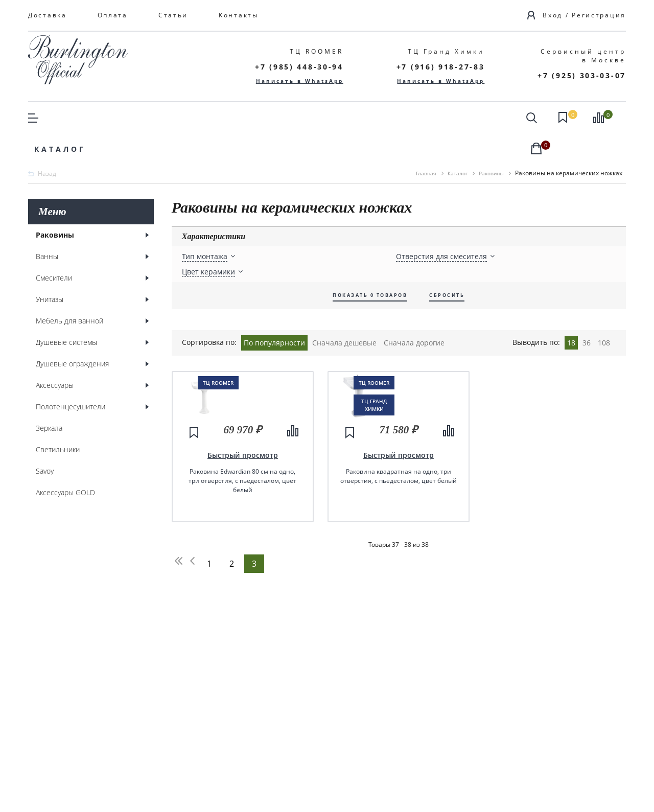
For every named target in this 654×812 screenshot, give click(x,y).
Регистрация (599, 15)
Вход (553, 15)
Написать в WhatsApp (300, 81)
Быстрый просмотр (243, 521)
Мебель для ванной (69, 290)
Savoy (45, 440)
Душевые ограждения (72, 333)
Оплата (113, 15)
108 (604, 311)
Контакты (239, 15)
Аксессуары (55, 354)
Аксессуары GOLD (65, 462)
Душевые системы (66, 311)
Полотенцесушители (71, 376)
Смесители (54, 247)
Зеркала (49, 397)
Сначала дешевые (344, 311)
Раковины (55, 204)
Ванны (47, 226)
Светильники (58, 419)
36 (587, 311)
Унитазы (50, 269)
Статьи (173, 15)
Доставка (48, 15)
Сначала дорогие (414, 311)
